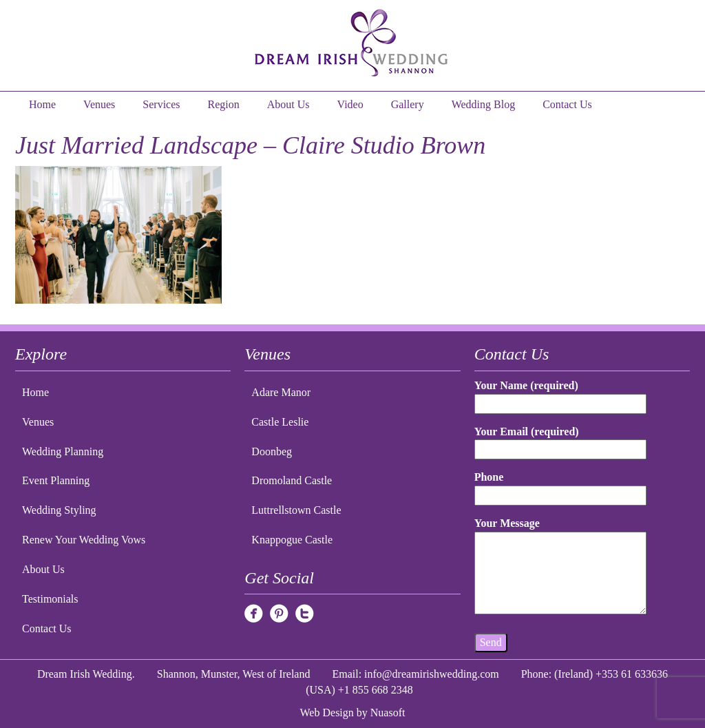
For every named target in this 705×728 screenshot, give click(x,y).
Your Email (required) (561, 440)
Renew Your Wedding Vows (84, 540)
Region (224, 104)
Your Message (561, 567)
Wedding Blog (483, 104)
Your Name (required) (561, 394)
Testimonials (50, 599)
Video (350, 104)
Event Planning (56, 480)
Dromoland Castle (292, 480)
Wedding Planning (63, 451)
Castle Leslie (280, 422)
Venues (99, 104)
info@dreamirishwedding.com (432, 674)
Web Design (327, 713)
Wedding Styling (59, 510)
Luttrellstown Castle (296, 510)
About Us (288, 104)
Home (42, 104)
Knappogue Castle (292, 540)
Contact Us (567, 104)
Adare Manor (281, 392)
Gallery (408, 104)
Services (161, 104)
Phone (561, 486)
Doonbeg (272, 451)
